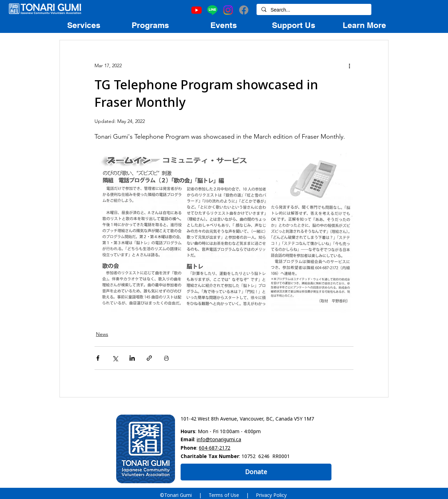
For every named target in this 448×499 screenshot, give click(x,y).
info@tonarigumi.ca (219, 439)
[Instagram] (228, 10)
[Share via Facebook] (98, 358)
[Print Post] (166, 358)
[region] (84, 25)
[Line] (212, 10)
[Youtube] (197, 10)
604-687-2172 (215, 448)
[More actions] (349, 65)
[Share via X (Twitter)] (115, 358)
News (102, 334)
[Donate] (256, 472)
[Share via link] (149, 358)
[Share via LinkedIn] (132, 358)
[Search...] (314, 10)
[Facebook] (244, 10)
